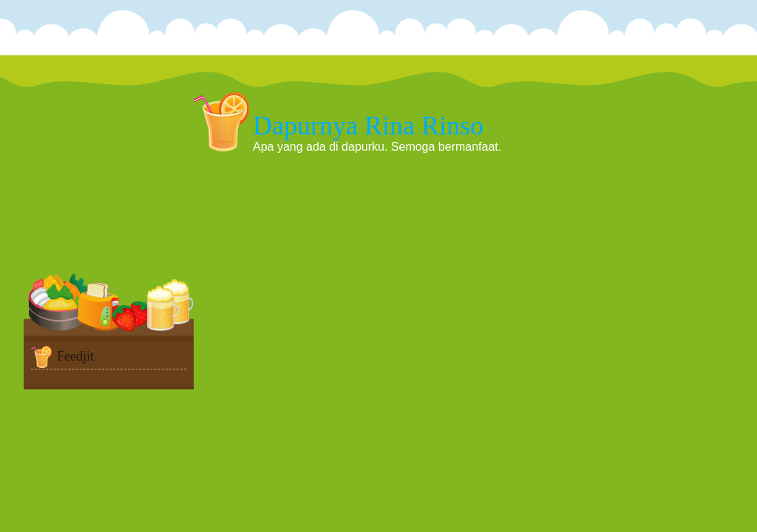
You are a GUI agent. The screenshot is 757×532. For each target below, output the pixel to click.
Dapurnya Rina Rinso (368, 126)
